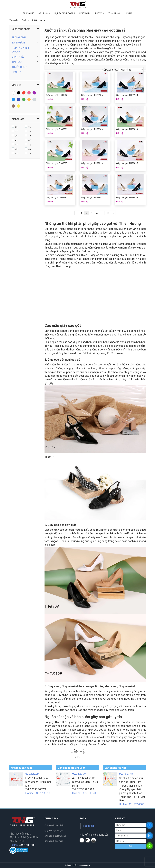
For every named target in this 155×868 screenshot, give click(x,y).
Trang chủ (14, 20)
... (102, 213)
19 (108, 213)
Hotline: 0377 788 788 (85, 793)
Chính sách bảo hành (54, 825)
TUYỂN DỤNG (114, 13)
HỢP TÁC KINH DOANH (65, 13)
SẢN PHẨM (44, 13)
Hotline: (22, 845)
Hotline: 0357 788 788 (38, 793)
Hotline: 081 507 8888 (132, 804)
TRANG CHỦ (29, 13)
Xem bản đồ (32, 774)
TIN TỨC (99, 13)
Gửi (130, 846)
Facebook (89, 826)
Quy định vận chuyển (54, 831)
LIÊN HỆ (128, 13)
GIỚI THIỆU (85, 13)
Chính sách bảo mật (54, 841)
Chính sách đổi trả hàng (55, 836)
